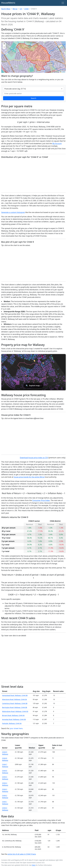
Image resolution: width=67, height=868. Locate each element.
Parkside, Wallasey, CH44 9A (12, 723)
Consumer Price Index (41, 500)
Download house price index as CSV (34, 458)
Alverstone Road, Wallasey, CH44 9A (15, 699)
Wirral (15, 9)
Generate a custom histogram (13, 212)
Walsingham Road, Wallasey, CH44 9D (15, 711)
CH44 (26, 9)
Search (33, 98)
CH (21, 9)
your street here (16, 728)
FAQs (34, 865)
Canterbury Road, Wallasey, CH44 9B (15, 703)
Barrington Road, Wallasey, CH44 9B (15, 707)
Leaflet (63, 72)
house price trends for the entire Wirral (29, 477)
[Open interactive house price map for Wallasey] (33, 372)
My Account (57, 143)
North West (6, 9)
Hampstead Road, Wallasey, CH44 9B (15, 695)
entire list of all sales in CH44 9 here (22, 854)
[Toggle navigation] (63, 3)
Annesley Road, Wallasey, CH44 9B (14, 719)
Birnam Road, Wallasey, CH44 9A (13, 715)
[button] (4, 44)
